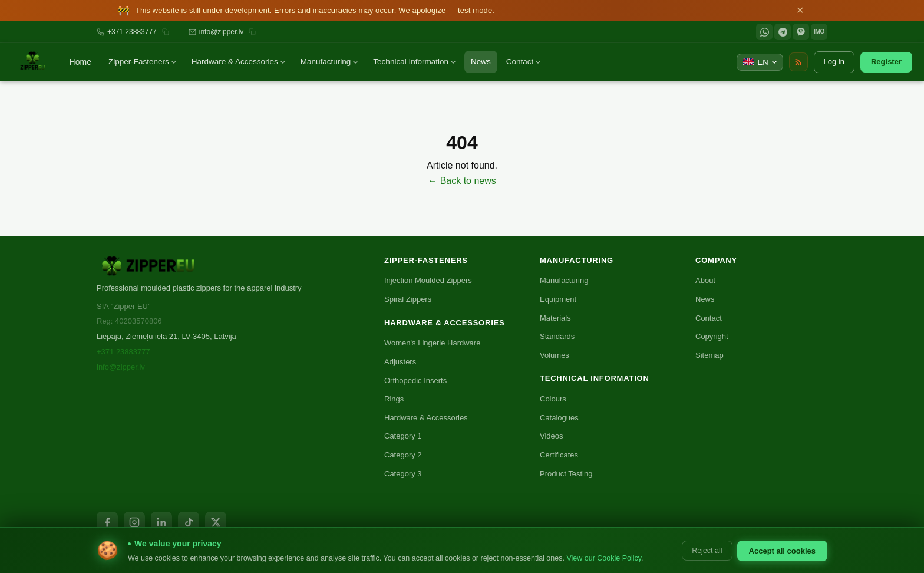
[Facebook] (107, 522)
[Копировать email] (252, 32)
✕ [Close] (800, 11)
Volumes (555, 355)
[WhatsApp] (764, 32)
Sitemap (709, 355)
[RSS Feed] (798, 62)
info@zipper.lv (222, 32)
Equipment (558, 299)
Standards (557, 336)
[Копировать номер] (166, 32)
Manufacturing (329, 62)
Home (80, 62)
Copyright (712, 336)
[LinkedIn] (161, 522)
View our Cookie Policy (604, 558)
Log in (834, 62)
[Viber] (801, 32)
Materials (555, 318)
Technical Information (414, 62)
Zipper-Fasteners (142, 62)
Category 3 (403, 474)
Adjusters (400, 362)
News (481, 62)
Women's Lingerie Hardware (432, 343)
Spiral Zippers (408, 299)
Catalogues (559, 418)
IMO (819, 32)
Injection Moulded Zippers (428, 280)
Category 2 (403, 455)
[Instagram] (134, 522)
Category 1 (403, 436)
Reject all (707, 551)
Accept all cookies (782, 551)
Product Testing (566, 474)
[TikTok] (189, 522)
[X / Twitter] (216, 522)
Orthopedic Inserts (415, 381)
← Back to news (462, 181)
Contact (524, 62)
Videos (552, 436)
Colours (553, 399)
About (705, 280)
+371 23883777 (132, 32)
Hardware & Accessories (238, 62)
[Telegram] (783, 32)
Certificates (559, 455)
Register (886, 62)
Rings (394, 399)
